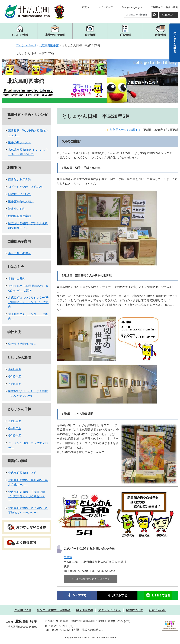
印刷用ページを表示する (125, 130)
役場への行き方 (119, 621)
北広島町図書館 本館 (22, 473)
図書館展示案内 (19, 241)
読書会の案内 (17, 209)
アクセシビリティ (110, 610)
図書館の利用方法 (20, 180)
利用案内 (14, 168)
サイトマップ (105, 7)
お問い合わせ (157, 610)
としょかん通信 (19, 357)
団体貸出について (20, 194)
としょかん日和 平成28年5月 (35, 53)
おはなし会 (16, 267)
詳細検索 (167, 15)
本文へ (86, 7)
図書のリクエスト (20, 142)
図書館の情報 (17, 461)
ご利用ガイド (23, 610)
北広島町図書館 (49, 45)
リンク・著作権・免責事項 (54, 610)
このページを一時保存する (175, 39)
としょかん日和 (19, 409)
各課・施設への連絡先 (87, 630)
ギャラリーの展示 (20, 253)
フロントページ (26, 45)
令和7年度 (15, 377)
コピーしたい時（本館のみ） (27, 187)
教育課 (68, 557)
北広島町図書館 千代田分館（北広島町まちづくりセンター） (27, 496)
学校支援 (14, 332)
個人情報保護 (84, 610)
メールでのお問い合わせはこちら (91, 579)
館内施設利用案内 (20, 216)
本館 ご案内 (17, 279)
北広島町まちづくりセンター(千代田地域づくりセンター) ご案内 (28, 302)
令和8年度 (15, 369)
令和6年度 (15, 384)
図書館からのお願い (21, 201)
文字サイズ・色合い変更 (164, 7)
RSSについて (135, 610)
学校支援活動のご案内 (22, 344)
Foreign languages (132, 7)
